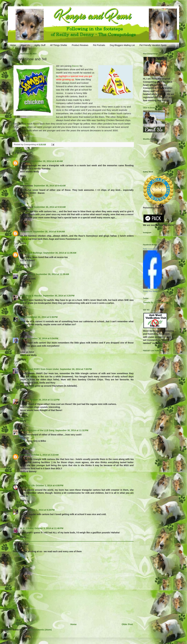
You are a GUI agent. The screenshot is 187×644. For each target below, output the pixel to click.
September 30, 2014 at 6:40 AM (47, 161)
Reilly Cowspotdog (150, 249)
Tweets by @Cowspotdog (156, 302)
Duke (23, 338)
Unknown (25, 161)
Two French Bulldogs (31, 253)
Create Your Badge (150, 291)
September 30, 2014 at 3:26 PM (59, 296)
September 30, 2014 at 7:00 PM (76, 369)
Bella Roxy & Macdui (31, 296)
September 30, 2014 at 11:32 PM (72, 430)
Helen (23, 510)
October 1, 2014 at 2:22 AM (45, 455)
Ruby (23, 400)
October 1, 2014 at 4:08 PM (49, 485)
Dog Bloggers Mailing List (122, 45)
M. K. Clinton (27, 528)
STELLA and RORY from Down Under (40, 369)
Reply (23, 176)
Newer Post (19, 624)
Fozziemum (26, 232)
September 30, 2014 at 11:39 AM (52, 274)
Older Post (127, 624)
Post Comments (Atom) (39, 630)
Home (13, 45)
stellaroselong (28, 274)
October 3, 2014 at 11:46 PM (49, 528)
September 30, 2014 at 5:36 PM (42, 317)
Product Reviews (80, 45)
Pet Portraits (99, 45)
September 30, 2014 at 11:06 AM (60, 253)
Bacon (76, 66)
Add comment (21, 544)
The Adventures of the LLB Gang (37, 430)
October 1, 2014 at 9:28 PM (41, 510)
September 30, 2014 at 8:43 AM (50, 186)
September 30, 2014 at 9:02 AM (50, 207)
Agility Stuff (40, 45)
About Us (25, 45)
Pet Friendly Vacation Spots (153, 45)
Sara (22, 317)
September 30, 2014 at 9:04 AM (49, 232)
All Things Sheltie (59, 45)
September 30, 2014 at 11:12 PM (43, 400)
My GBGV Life (27, 485)
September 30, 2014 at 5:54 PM (42, 338)
